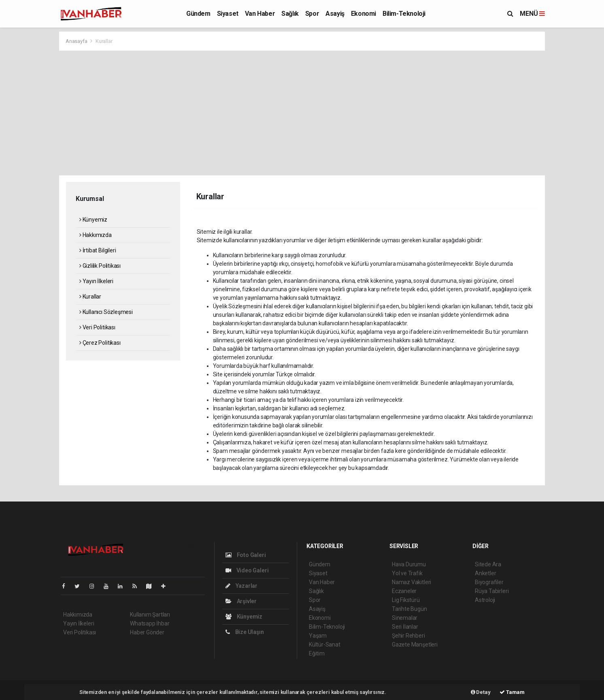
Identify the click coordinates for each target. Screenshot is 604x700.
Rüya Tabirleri (492, 591)
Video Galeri (247, 570)
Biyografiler (489, 582)
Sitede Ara (488, 564)
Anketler (485, 573)
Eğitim (317, 653)
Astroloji (485, 600)
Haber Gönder (147, 632)
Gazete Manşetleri (415, 645)
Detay (481, 692)
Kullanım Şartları (150, 615)
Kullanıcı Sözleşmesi (106, 312)
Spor (312, 14)
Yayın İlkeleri (96, 281)
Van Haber (260, 14)
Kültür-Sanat (325, 645)
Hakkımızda (96, 235)
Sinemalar (405, 618)
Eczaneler (404, 591)
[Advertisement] (302, 111)
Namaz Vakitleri (412, 582)
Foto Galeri (246, 555)
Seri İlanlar (405, 627)
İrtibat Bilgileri (98, 250)
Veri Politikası (97, 327)
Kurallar (104, 41)
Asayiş (335, 14)
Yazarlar (241, 586)
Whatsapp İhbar (150, 623)
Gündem (198, 14)
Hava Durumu (409, 564)
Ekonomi (364, 14)
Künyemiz (93, 220)
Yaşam (318, 636)
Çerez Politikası (100, 343)
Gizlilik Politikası (100, 266)
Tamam (512, 692)
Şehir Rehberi (408, 636)
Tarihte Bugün (409, 609)
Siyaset (228, 14)
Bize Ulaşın (245, 632)
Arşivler (241, 601)
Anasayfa (77, 41)
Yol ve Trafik (407, 573)
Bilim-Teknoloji (404, 14)
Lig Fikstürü (406, 600)
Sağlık (290, 14)
